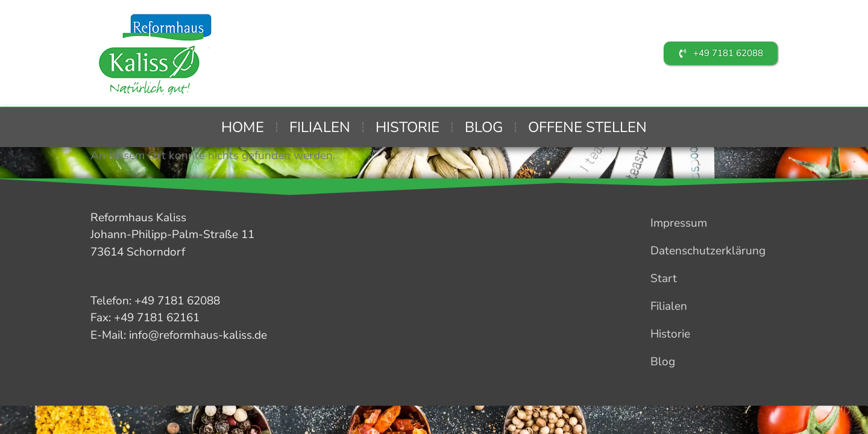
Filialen (320, 127)
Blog (484, 127)
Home (243, 127)
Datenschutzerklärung (708, 251)
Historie (407, 127)
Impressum (679, 223)
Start (664, 278)
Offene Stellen (587, 127)
